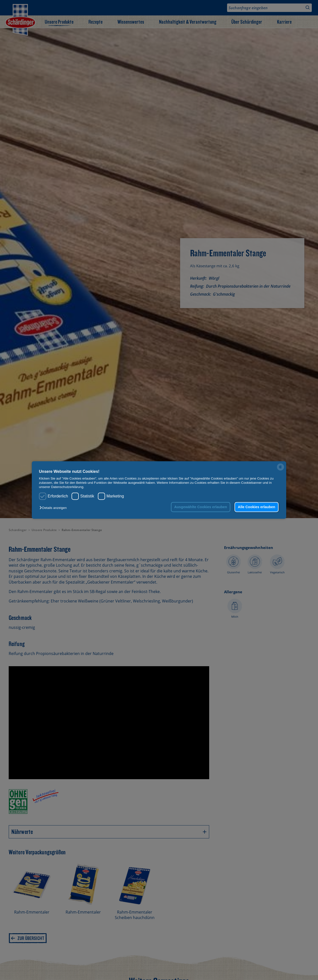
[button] (54, 508)
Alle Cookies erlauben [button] (256, 507)
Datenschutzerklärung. (68, 487)
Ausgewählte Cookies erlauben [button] (201, 507)
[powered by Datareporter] (280, 470)
